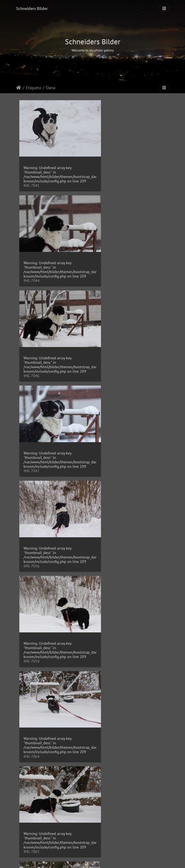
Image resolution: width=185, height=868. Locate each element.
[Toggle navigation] (164, 8)
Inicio (19, 88)
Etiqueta (34, 88)
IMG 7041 (32, 182)
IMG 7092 (108, 640)
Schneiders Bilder (32, 8)
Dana (51, 88)
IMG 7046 (32, 273)
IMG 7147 (32, 731)
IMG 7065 (108, 457)
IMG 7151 (108, 731)
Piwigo (108, 861)
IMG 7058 (108, 365)
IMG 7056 (32, 365)
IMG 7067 (32, 548)
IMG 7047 (108, 273)
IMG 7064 (32, 457)
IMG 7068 (108, 548)
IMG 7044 (108, 182)
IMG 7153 (32, 823)
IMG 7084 (32, 640)
